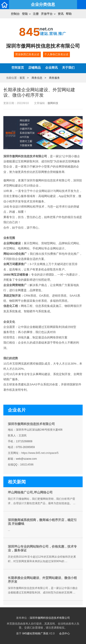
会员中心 (64, 633)
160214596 (27, 465)
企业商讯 (52, 68)
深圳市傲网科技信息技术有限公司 (31, 424)
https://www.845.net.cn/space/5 (40, 453)
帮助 (69, 14)
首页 (22, 78)
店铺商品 (34, 68)
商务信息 (37, 78)
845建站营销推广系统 (35, 633)
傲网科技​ (53, 103)
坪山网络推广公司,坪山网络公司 (30, 492)
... (9, 530)
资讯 (61, 14)
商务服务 (54, 78)
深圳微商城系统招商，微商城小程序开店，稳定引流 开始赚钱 (42, 522)
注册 (36, 14)
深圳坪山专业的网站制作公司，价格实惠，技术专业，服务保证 (42, 548)
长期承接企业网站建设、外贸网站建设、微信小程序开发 (42, 580)
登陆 (25, 14)
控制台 (15, 14)
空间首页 (18, 68)
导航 (82, 4)
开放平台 (47, 14)
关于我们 (68, 68)
